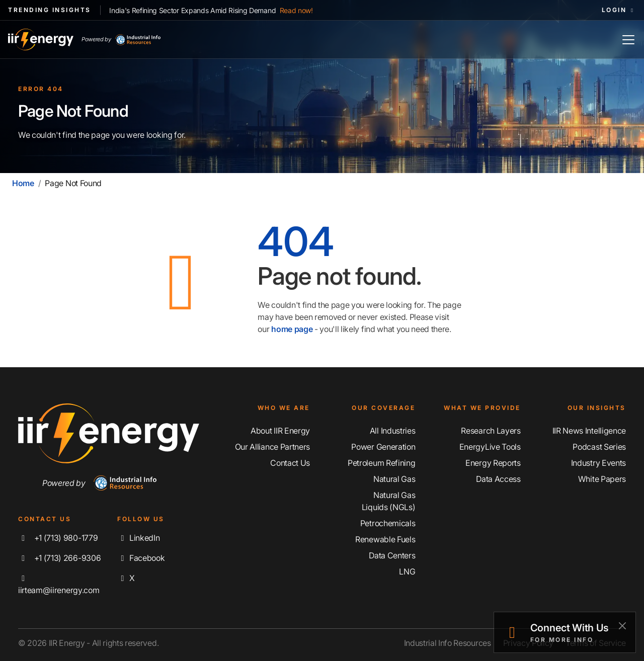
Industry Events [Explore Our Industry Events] (598, 463)
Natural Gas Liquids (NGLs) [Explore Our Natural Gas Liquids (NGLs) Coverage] (389, 501)
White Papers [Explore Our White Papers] (602, 479)
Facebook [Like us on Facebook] (141, 558)
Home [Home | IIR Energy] (23, 183)
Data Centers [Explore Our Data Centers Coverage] (392, 555)
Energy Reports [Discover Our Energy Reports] (493, 463)
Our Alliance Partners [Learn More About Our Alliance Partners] (272, 447)
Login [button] (619, 10)
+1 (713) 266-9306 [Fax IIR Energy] (59, 558)
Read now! (296, 10)
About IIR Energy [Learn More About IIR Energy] (280, 431)
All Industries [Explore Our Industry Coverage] (393, 431)
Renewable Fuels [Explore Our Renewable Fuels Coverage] (385, 539)
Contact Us (290, 463)
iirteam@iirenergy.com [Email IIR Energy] (59, 585)
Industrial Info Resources (448, 643)
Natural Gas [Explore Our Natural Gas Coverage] (394, 479)
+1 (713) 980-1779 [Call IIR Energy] (58, 538)
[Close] (622, 626)
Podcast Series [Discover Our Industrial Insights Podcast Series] (599, 447)
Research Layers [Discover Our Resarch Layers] (491, 431)
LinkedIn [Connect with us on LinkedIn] (138, 538)
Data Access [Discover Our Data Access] (498, 479)
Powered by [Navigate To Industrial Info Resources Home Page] (99, 483)
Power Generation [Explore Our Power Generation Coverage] (383, 447)
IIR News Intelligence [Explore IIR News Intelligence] (589, 431)
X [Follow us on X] (126, 578)
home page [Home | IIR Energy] (292, 329)
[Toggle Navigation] (628, 39)
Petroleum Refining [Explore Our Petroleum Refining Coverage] (381, 463)
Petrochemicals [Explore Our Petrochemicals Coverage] (388, 523)
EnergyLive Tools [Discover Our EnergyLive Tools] (490, 447)
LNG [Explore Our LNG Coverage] (407, 571)
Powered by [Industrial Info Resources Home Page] (121, 40)
